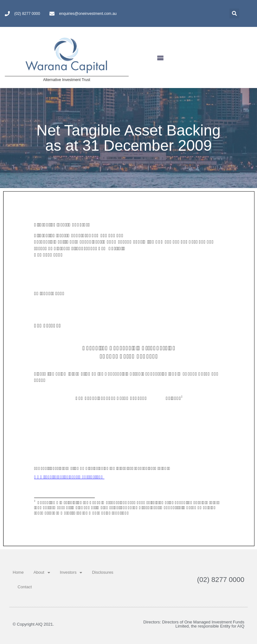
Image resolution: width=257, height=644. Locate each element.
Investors (71, 573)
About (42, 573)
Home (18, 572)
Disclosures (103, 572)
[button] (161, 57)
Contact (25, 587)
